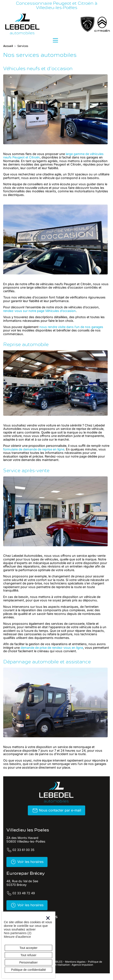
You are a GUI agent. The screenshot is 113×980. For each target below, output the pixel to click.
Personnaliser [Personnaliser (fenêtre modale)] (28, 962)
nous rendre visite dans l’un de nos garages (71, 327)
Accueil (8, 46)
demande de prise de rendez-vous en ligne (52, 648)
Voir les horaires (27, 862)
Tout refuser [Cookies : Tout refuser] (28, 955)
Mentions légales (75, 962)
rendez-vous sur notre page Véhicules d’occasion (39, 311)
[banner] (22, 24)
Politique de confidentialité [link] (29, 970)
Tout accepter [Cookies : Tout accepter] (28, 948)
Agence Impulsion (82, 965)
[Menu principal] (55, 40)
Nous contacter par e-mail (57, 810)
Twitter (58, 975)
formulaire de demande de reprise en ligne (34, 449)
